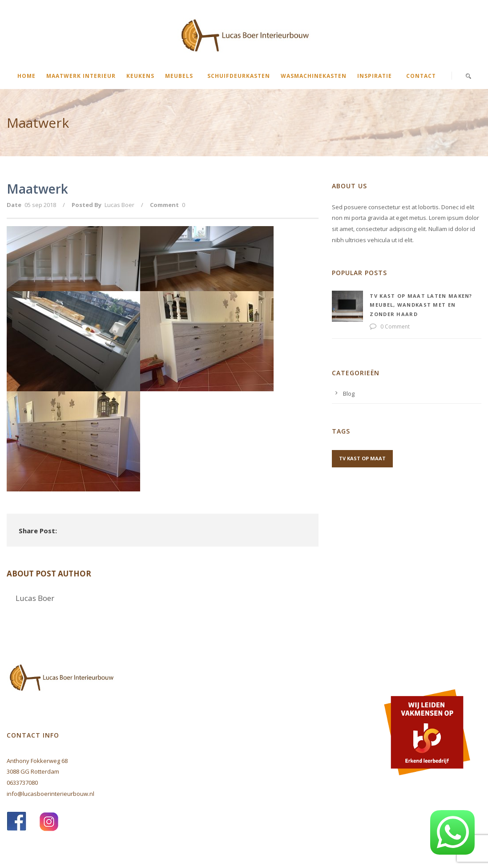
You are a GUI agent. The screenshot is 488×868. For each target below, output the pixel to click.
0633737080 (22, 783)
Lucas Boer (119, 205)
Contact (421, 76)
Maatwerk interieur (81, 76)
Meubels (179, 76)
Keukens (140, 76)
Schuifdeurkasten (239, 76)
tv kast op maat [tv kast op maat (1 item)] (362, 458)
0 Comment (395, 327)
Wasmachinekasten (314, 76)
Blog (349, 393)
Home (26, 76)
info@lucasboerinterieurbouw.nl (50, 794)
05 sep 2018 (40, 205)
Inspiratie (375, 76)
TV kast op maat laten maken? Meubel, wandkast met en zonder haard (421, 305)
